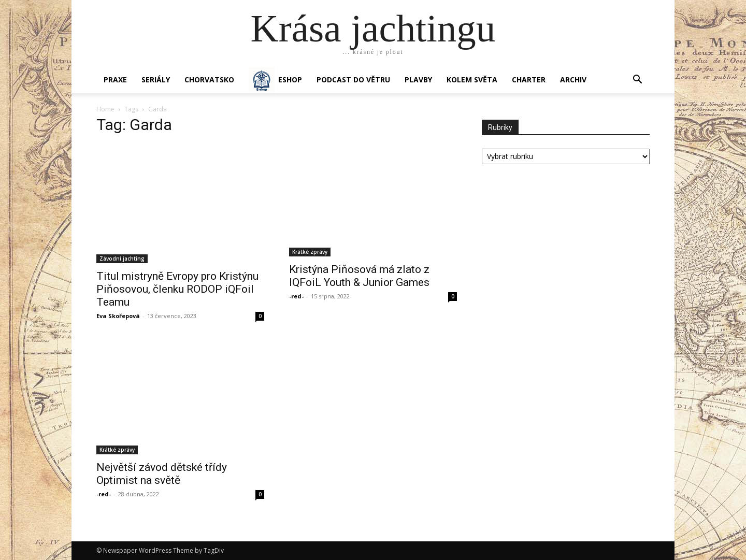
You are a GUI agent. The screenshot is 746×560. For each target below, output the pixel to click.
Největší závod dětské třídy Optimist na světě (162, 474)
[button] (637, 81)
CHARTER (529, 80)
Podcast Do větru (353, 80)
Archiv (573, 80)
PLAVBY (418, 80)
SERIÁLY (156, 80)
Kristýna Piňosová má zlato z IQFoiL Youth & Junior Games (359, 276)
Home (105, 109)
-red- (296, 296)
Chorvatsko (209, 80)
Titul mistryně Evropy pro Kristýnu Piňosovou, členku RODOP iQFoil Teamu (177, 289)
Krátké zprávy (310, 252)
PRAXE (115, 80)
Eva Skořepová (118, 316)
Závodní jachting (122, 259)
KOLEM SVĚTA (472, 80)
